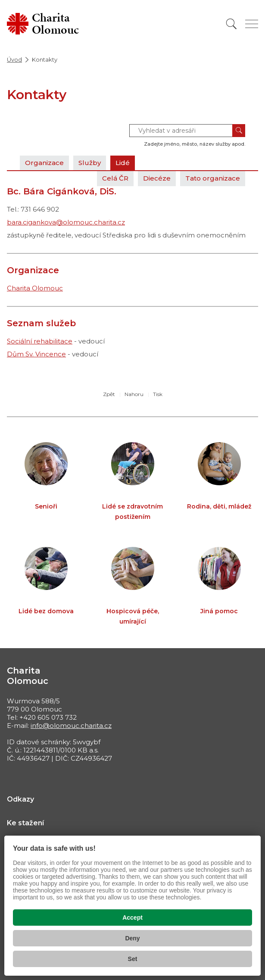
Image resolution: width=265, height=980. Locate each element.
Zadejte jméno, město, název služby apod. (195, 144)
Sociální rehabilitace (40, 341)
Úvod (14, 59)
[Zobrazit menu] (252, 24)
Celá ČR (115, 178)
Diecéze (157, 178)
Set (133, 959)
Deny (132, 938)
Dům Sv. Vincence (36, 354)
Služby (90, 163)
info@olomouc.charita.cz (71, 726)
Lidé (123, 163)
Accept (132, 918)
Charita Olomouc (35, 288)
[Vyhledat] (231, 24)
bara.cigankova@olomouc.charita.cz (66, 222)
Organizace (44, 163)
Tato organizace (213, 178)
